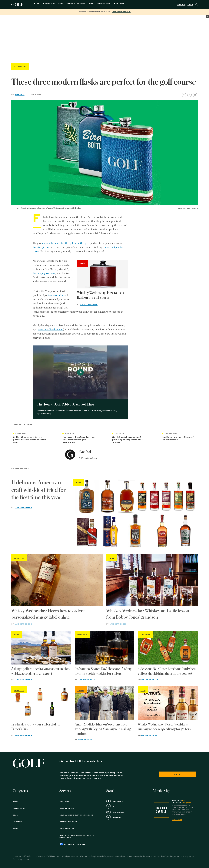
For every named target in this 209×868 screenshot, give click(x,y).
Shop (86, 4)
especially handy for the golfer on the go (65, 243)
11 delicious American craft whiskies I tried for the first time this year (39, 490)
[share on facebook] (184, 95)
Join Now (181, 5)
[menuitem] (114, 4)
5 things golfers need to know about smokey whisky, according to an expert (41, 671)
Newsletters (98, 4)
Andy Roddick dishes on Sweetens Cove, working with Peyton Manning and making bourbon (103, 729)
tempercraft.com (58, 295)
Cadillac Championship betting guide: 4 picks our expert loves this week (29, 440)
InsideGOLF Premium (121, 12)
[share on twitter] (189, 95)
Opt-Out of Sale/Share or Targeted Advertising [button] (77, 836)
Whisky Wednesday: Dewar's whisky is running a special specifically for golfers (164, 727)
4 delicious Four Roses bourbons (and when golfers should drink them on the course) (167, 671)
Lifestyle (19, 558)
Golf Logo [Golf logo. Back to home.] (18, 5)
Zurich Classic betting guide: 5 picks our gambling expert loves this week (127, 440)
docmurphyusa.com (44, 273)
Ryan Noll (20, 95)
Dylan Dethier (85, 740)
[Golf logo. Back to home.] (28, 763)
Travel (81, 691)
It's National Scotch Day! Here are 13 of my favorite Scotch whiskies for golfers (103, 671)
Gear (55, 4)
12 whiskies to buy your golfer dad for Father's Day (36, 727)
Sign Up (177, 774)
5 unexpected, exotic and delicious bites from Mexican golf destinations (79, 440)
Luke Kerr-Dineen (89, 304)
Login (190, 5)
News (31, 4)
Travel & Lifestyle (71, 4)
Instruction (43, 4)
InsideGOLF (114, 4)
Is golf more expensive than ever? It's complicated (178, 438)
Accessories (20, 67)
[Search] (197, 5)
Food (79, 483)
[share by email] (195, 95)
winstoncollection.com (51, 330)
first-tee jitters (41, 247)
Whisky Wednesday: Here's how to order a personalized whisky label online (48, 614)
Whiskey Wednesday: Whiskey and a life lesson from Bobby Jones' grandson (148, 614)
